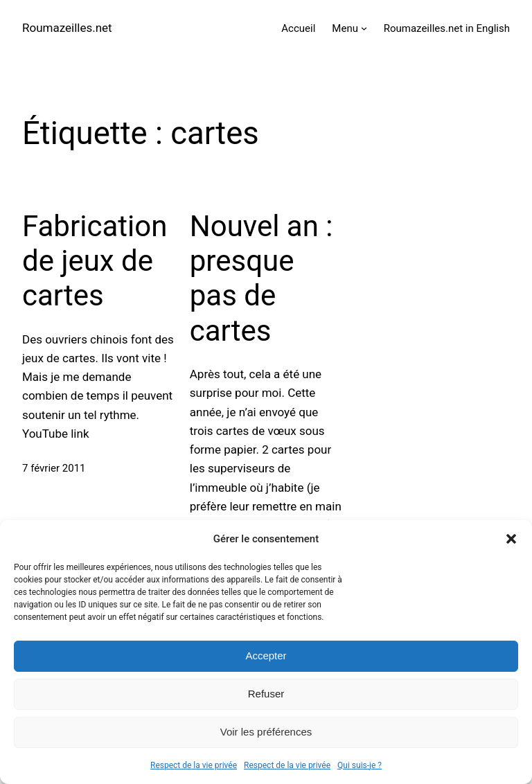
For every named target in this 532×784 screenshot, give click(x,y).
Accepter (266, 656)
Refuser (266, 694)
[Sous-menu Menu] (364, 28)
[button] (511, 539)
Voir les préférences (266, 732)
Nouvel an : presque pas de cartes (261, 278)
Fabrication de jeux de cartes (95, 261)
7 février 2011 (54, 468)
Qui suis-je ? (360, 765)
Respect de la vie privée (194, 765)
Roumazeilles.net (67, 28)
